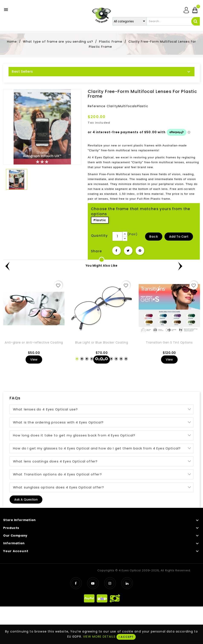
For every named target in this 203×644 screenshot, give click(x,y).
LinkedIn (127, 583)
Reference (97, 106)
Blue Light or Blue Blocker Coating (102, 342)
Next (196, 267)
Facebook (76, 583)
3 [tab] (87, 359)
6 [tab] (101, 359)
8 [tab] (111, 359)
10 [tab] (121, 359)
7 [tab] (106, 359)
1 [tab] (77, 359)
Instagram (110, 583)
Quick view (57, 300)
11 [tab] (126, 359)
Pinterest (140, 251)
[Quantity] (117, 236)
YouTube (93, 583)
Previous (7, 267)
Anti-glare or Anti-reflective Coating (34, 342)
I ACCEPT (126, 637)
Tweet (128, 251)
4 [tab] (92, 359)
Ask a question (26, 500)
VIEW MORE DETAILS (99, 637)
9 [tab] (116, 359)
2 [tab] (82, 359)
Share (117, 251)
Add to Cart (179, 237)
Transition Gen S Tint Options (169, 342)
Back (154, 237)
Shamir (93, 174)
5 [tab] (97, 359)
